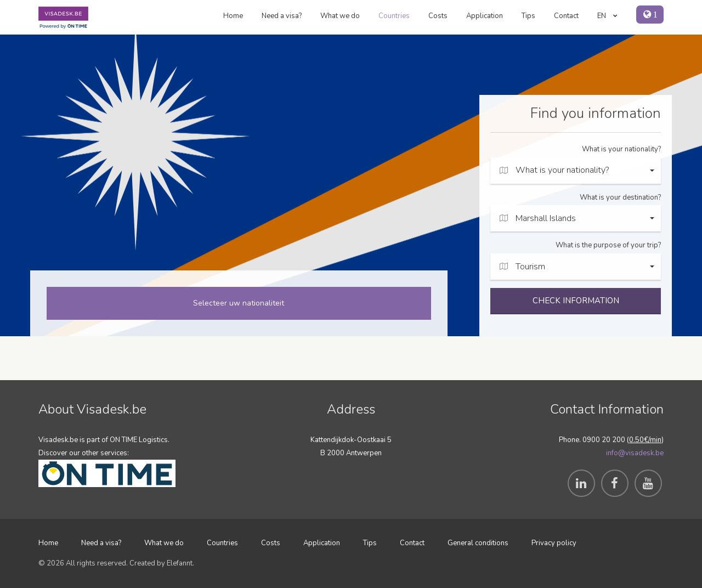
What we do (340, 16)
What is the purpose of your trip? (608, 245)
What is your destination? (620, 197)
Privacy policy (554, 543)
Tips (528, 16)
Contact (566, 16)
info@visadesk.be (635, 453)
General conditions (478, 543)
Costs (438, 16)
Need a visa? (282, 16)
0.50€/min (645, 440)
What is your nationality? (621, 149)
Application (485, 16)
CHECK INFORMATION (576, 301)
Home (233, 16)
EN (607, 16)
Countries (394, 16)
